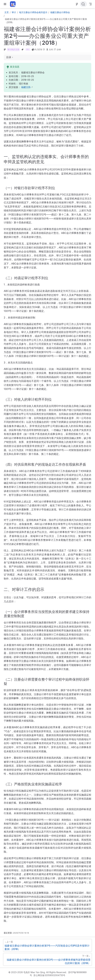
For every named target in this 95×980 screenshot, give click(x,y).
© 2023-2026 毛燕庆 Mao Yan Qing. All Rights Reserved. (38, 972)
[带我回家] (14, 4)
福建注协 (26, 87)
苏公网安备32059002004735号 (49, 975)
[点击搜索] (83, 4)
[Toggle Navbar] (90, 4)
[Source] (77, 4)
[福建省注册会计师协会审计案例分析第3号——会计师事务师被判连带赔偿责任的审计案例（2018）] (47, 959)
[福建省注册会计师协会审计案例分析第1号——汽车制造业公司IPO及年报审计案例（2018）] (47, 945)
